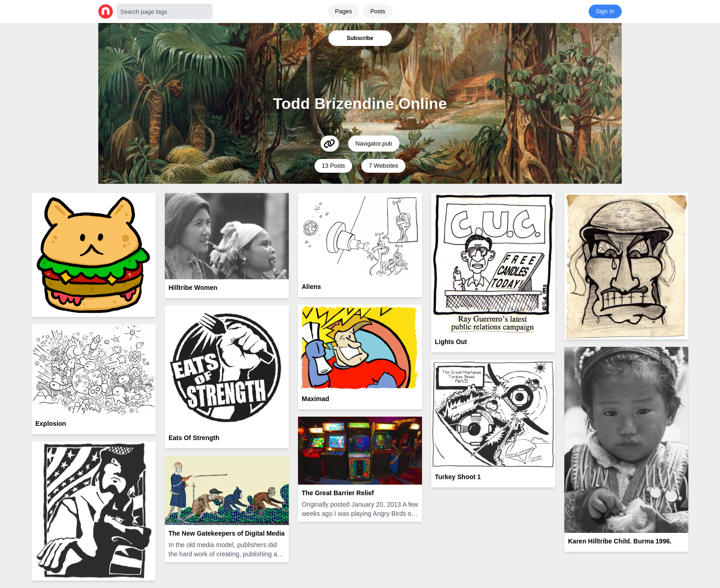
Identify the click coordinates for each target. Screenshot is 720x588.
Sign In (605, 11)
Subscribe (360, 38)
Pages (344, 11)
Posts (378, 11)
